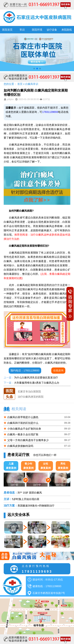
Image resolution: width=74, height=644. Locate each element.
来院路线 (67, 30)
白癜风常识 (32, 84)
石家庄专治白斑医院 (29, 393)
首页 (20, 84)
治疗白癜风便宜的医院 (31, 398)
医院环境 (37, 30)
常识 (22, 30)
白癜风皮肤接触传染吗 (20, 446)
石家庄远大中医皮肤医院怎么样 (36, 388)
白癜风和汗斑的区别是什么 (23, 423)
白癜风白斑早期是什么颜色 (23, 417)
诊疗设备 (52, 30)
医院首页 (7, 30)
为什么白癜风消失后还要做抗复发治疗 (36, 378)
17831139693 (50, 112)
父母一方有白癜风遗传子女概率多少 (28, 440)
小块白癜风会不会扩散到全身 (24, 429)
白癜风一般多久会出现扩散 (23, 434)
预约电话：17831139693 (25, 370)
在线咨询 (58, 370)
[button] (34, 69)
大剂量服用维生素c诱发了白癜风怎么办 (37, 383)
